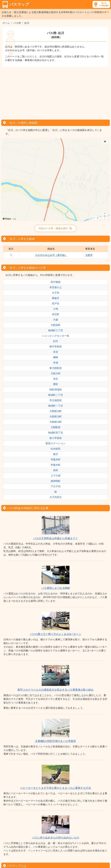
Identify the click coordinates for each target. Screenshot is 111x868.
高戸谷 (56, 304)
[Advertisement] (55, 92)
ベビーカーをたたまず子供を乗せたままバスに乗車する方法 (55, 788)
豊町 (56, 384)
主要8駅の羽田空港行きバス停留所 (55, 741)
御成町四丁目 (56, 433)
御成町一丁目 (56, 406)
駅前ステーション (56, 443)
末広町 (56, 314)
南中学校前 (56, 347)
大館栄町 (56, 325)
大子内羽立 (56, 497)
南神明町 (56, 481)
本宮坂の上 (56, 287)
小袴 (56, 309)
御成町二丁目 (56, 395)
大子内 (56, 293)
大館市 (89, 255)
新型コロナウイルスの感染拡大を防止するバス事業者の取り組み (55, 690)
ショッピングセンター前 (56, 336)
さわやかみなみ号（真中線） (51, 255)
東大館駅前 (56, 368)
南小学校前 (56, 438)
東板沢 (56, 298)
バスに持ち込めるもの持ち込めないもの (56, 838)
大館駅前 (56, 427)
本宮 (56, 352)
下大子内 (56, 486)
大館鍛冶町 (56, 411)
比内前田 (56, 449)
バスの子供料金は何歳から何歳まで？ (55, 538)
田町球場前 (56, 390)
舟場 (56, 363)
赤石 (56, 379)
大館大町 (56, 373)
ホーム (6, 23)
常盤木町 (56, 460)
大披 (56, 320)
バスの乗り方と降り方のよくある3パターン (55, 634)
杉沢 (56, 341)
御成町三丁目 (56, 330)
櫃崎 (56, 357)
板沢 (56, 454)
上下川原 (56, 476)
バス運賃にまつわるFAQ (56, 588)
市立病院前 (56, 400)
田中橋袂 (56, 282)
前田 (56, 470)
